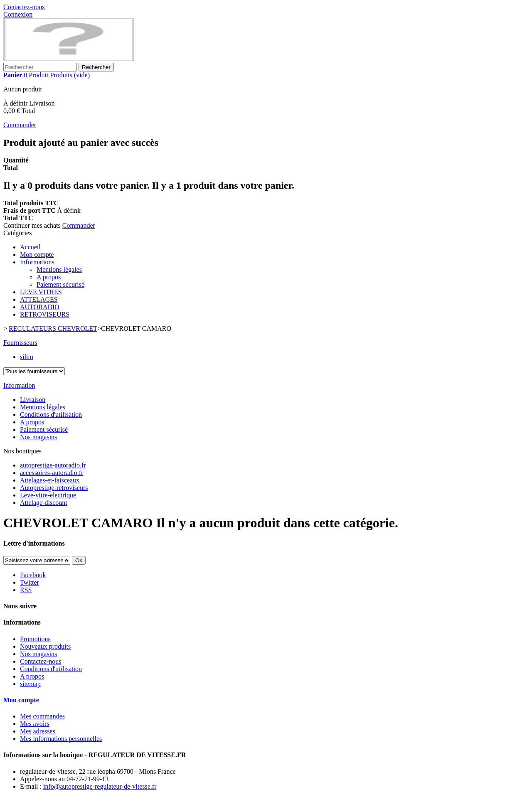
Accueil (30, 247)
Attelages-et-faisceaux (50, 480)
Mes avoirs (35, 724)
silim (27, 357)
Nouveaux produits (45, 646)
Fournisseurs (20, 343)
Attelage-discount (44, 503)
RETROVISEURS (45, 314)
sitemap (30, 684)
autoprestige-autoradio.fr (53, 465)
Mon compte (37, 255)
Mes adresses (38, 731)
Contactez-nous (24, 7)
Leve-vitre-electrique (48, 495)
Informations (37, 262)
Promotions (35, 639)
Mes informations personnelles (61, 739)
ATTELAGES (39, 299)
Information (19, 385)
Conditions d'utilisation (51, 414)
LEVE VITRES (41, 292)
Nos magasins (38, 437)
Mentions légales (59, 269)
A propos (49, 277)
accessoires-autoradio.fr (52, 473)
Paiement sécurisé (60, 284)
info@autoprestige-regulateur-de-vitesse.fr (100, 786)
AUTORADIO (40, 307)
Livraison (33, 400)
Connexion (18, 14)
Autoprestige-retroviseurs (54, 488)
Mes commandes (42, 716)
